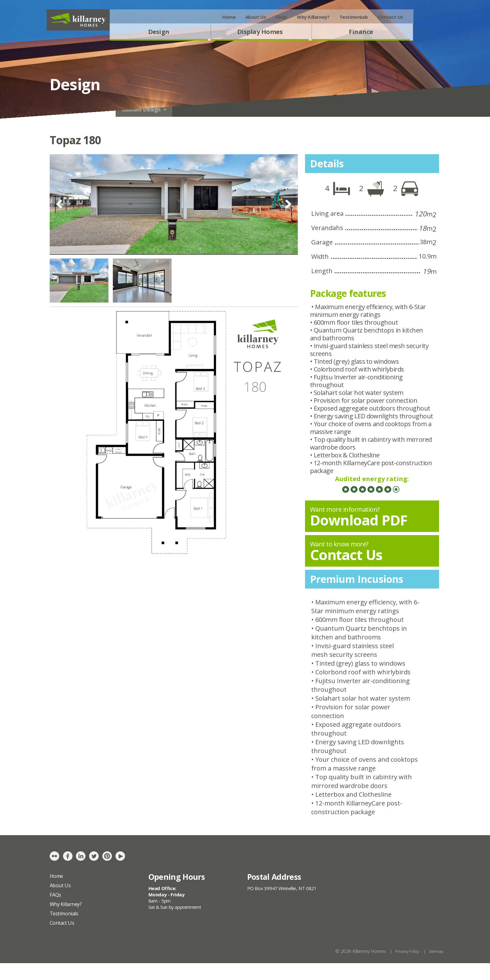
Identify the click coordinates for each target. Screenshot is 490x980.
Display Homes (290, 34)
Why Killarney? (343, 17)
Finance (391, 34)
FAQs (311, 17)
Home (259, 17)
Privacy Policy (403, 968)
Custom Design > (191, 124)
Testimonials (383, 17)
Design (189, 34)
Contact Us (420, 17)
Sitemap (435, 968)
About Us (285, 17)
